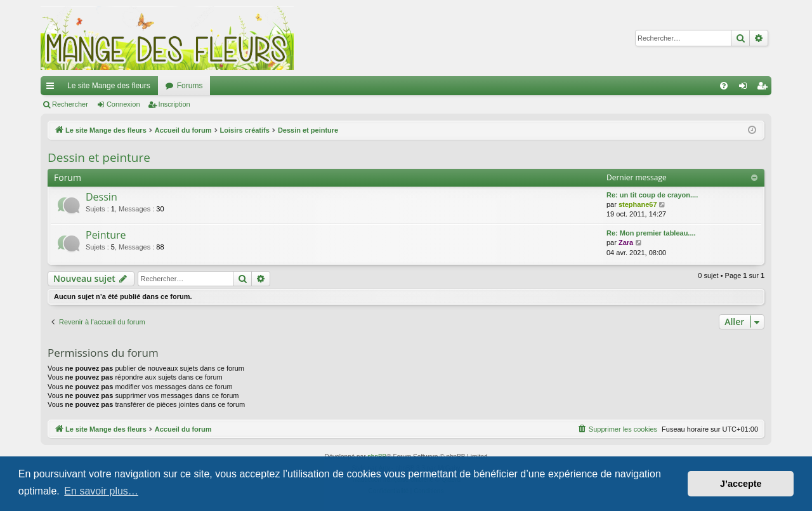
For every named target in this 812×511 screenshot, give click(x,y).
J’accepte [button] (741, 484)
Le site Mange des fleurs (109, 86)
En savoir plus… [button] (101, 491)
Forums (190, 86)
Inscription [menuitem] (765, 88)
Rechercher (70, 104)
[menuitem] (724, 86)
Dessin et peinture (99, 157)
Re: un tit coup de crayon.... (652, 195)
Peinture (106, 235)
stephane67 (638, 204)
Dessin (101, 197)
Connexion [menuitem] (746, 88)
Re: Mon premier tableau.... (651, 233)
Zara (626, 242)
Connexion (123, 104)
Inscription (174, 104)
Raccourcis (53, 88)
